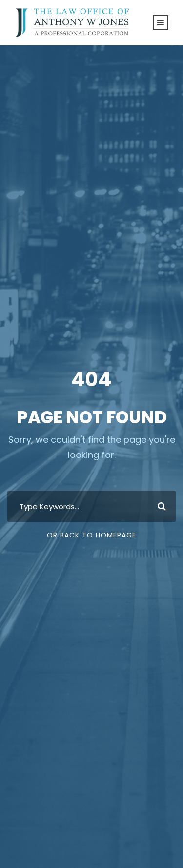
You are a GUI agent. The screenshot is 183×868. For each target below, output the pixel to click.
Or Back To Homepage (91, 535)
